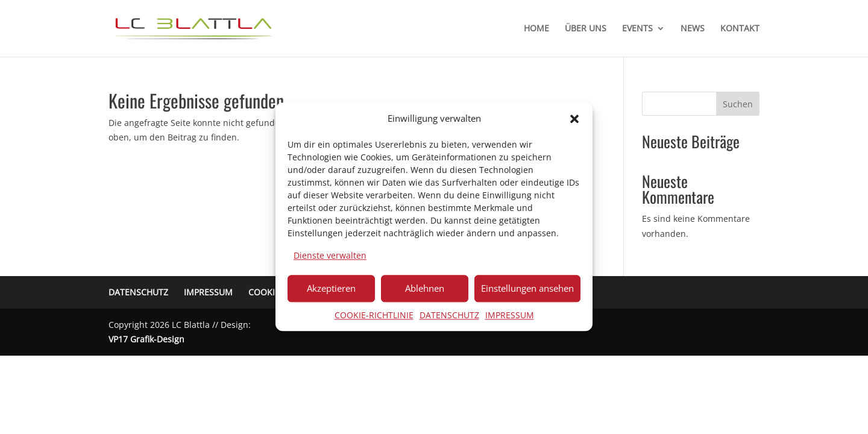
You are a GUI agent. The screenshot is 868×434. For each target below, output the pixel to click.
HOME (536, 29)
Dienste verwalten (330, 255)
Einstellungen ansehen (527, 288)
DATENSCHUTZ (449, 315)
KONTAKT (740, 29)
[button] (574, 119)
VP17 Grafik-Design (146, 339)
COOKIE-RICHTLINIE (374, 315)
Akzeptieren (331, 288)
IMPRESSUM (510, 315)
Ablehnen (425, 288)
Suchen (738, 104)
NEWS (693, 29)
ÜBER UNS (586, 29)
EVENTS (637, 29)
